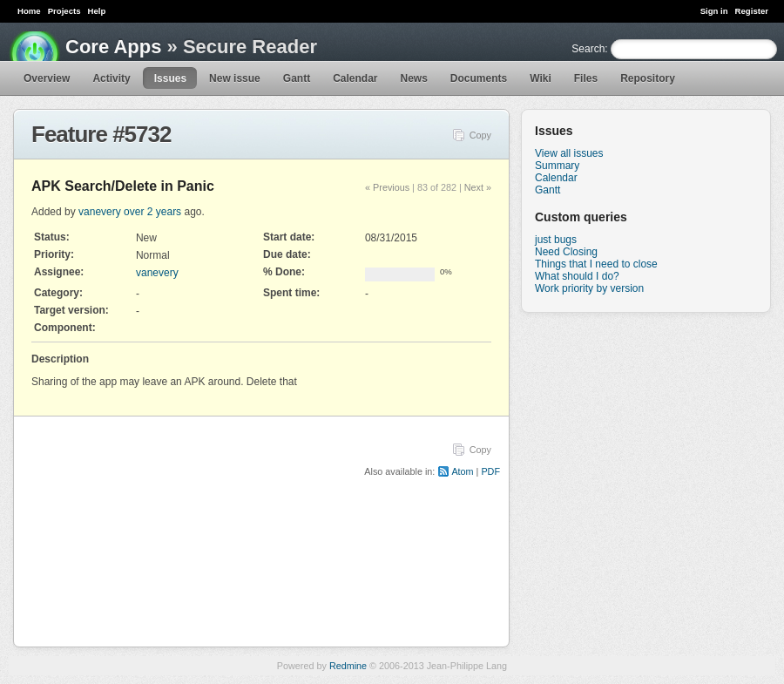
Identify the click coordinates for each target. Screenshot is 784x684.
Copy (480, 135)
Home (29, 11)
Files (586, 78)
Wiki (541, 78)
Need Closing (566, 252)
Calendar (355, 78)
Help (97, 11)
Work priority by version (589, 288)
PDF (490, 471)
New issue (235, 78)
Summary (557, 166)
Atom (462, 471)
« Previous (387, 187)
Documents (479, 78)
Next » (478, 187)
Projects (64, 11)
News (414, 78)
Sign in (714, 11)
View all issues (569, 153)
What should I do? (577, 276)
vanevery (100, 212)
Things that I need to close (596, 264)
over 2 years (152, 212)
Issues (170, 78)
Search (588, 49)
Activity (111, 78)
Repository (648, 78)
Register (752, 11)
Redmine (348, 666)
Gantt (297, 78)
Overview (47, 78)
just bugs (556, 240)
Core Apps (113, 47)
